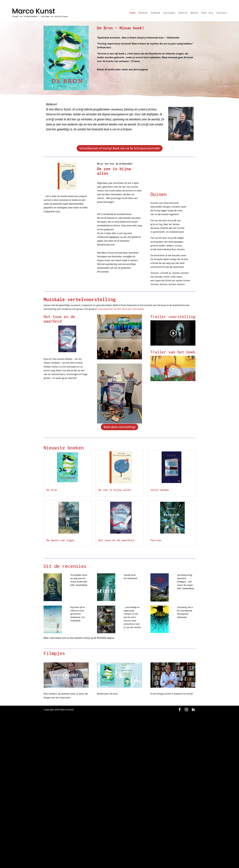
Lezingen (169, 13)
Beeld (194, 13)
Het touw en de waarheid (116, 540)
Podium (155, 13)
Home (133, 13)
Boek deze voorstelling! (119, 427)
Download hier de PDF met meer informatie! (121, 309)
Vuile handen (160, 490)
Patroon (156, 540)
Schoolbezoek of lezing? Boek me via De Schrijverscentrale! (120, 148)
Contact (222, 13)
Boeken (143, 13)
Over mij (207, 13)
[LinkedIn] (193, 710)
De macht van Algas (60, 540)
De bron (52, 490)
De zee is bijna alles (115, 490)
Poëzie (183, 13)
